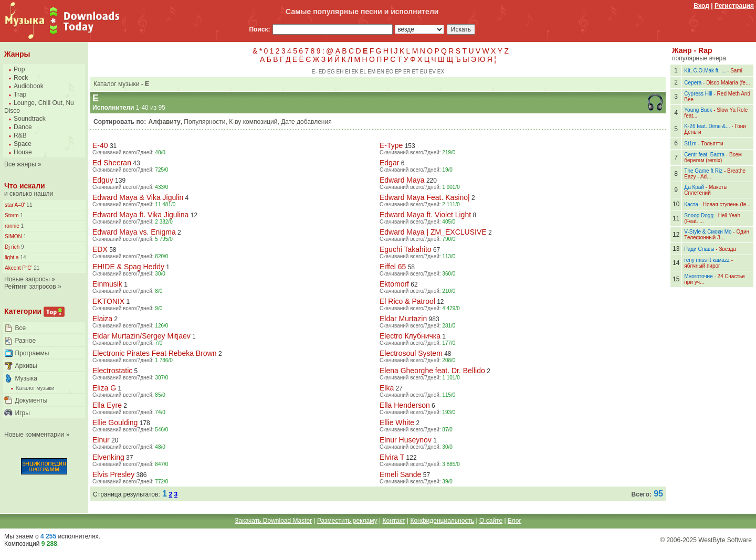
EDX (100, 249)
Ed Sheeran (112, 163)
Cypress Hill (698, 94)
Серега (693, 83)
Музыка (26, 378)
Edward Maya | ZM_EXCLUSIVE (433, 232)
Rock (21, 78)
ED (322, 72)
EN (381, 72)
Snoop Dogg (699, 215)
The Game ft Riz (703, 171)
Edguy (103, 180)
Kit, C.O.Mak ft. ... (705, 71)
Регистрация (734, 6)
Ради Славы (699, 249)
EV (432, 72)
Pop (19, 69)
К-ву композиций (253, 122)
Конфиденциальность (442, 521)
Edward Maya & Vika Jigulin (138, 197)
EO (390, 72)
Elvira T (392, 457)
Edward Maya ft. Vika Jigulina (140, 215)
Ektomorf (394, 284)
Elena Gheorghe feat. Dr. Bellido (432, 371)
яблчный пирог (702, 266)
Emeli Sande (400, 474)
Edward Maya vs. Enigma (134, 232)
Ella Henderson (405, 405)
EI (347, 72)
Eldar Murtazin (403, 319)
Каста (691, 204)
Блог (514, 521)
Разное (25, 341)
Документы (31, 400)
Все (20, 328)
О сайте (491, 521)
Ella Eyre (107, 405)
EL (363, 72)
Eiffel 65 (393, 267)
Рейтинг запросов (30, 287)
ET (416, 72)
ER (407, 72)
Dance (23, 127)
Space (23, 144)
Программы (32, 353)
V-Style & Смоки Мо (708, 232)
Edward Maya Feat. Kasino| (425, 197)
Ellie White (397, 422)
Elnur (101, 440)
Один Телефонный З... (717, 235)
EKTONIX (108, 301)
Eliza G (104, 388)
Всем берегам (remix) (713, 157)
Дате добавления (306, 122)
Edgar (389, 163)
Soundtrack (30, 119)
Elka (387, 388)
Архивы (26, 366)
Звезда (727, 249)
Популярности (204, 122)
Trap (20, 94)
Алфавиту (165, 122)
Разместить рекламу (347, 521)
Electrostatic (112, 371)
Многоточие (698, 276)
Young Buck (698, 110)
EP (398, 72)
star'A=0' (15, 205)
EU (424, 72)
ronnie (12, 226)
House (23, 152)
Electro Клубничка (410, 336)
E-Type (391, 145)
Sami (736, 71)
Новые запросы (27, 279)
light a (12, 257)
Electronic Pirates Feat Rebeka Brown (155, 353)
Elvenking (108, 457)
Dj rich (12, 247)
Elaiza (102, 319)
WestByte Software (725, 540)
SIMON (13, 236)
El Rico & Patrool (407, 301)
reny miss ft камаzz (707, 260)
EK (355, 72)
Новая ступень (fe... (727, 204)
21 (36, 268)
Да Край (694, 187)
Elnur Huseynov (406, 440)
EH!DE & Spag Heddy (128, 267)
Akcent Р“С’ (18, 268)
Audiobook (29, 86)
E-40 (100, 145)
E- (314, 72)
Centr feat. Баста (704, 155)
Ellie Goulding (115, 422)
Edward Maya (402, 180)
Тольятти (712, 144)
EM (371, 72)
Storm (12, 215)
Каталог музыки (35, 388)
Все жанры (20, 164)
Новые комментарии (34, 435)
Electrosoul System (411, 353)
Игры (22, 413)
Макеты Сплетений (706, 190)
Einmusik (107, 284)
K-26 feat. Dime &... (707, 126)
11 (29, 205)
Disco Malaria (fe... (728, 83)
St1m (690, 144)
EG (331, 72)
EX (441, 72)
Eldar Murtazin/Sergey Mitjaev (141, 336)
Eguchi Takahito (406, 249)
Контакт (393, 521)
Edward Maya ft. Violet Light (425, 215)
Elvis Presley (113, 474)
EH (340, 72)
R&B (20, 135)
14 (23, 257)
